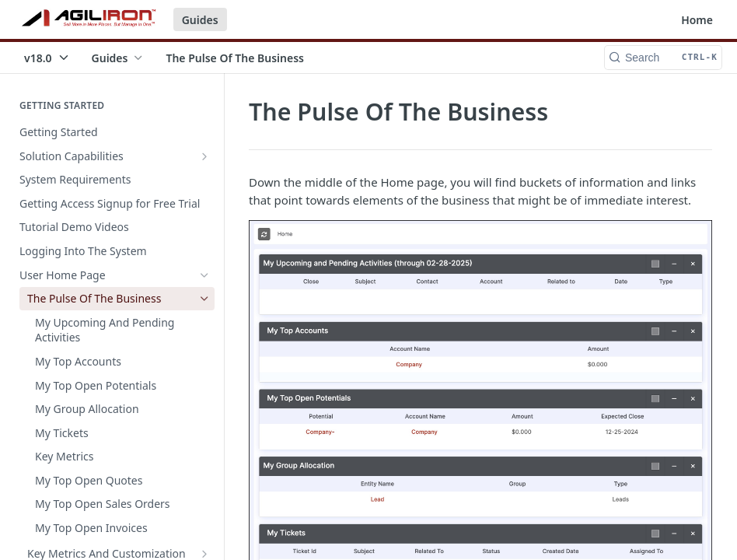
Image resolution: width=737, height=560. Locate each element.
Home (697, 20)
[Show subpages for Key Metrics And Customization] (204, 554)
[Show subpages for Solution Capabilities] (204, 156)
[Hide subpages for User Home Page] (204, 275)
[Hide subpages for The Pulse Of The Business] (204, 299)
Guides (200, 20)
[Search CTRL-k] (663, 58)
